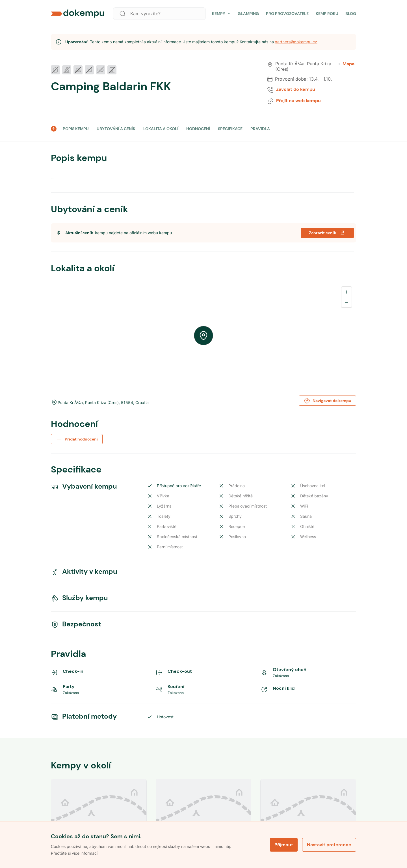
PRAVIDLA (260, 129)
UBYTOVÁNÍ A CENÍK (116, 129)
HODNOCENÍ (198, 129)
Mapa (347, 64)
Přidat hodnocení (77, 439)
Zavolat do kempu (296, 89)
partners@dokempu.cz (296, 42)
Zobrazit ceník (327, 233)
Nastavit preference (329, 845)
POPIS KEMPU (76, 129)
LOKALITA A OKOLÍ (161, 129)
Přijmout (284, 845)
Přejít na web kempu (298, 101)
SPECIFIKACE (230, 129)
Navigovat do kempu (327, 401)
